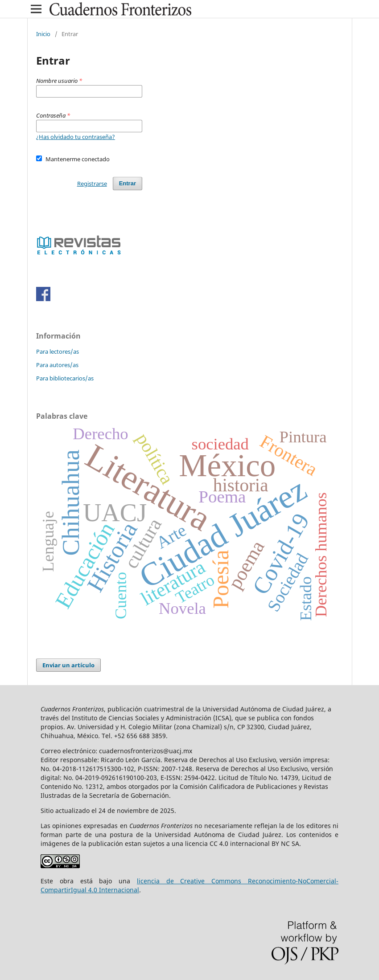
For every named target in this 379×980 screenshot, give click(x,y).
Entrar (128, 183)
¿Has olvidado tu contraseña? (76, 137)
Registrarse (92, 184)
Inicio (43, 34)
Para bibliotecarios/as (65, 378)
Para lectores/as (58, 351)
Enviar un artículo (68, 665)
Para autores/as (57, 365)
